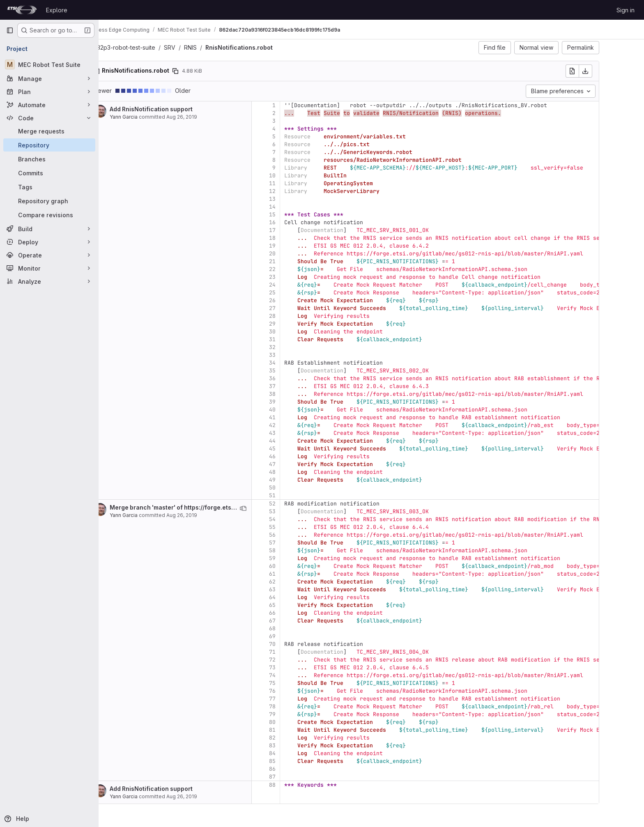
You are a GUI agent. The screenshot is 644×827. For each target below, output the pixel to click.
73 (301, 667)
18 (301, 238)
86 (301, 769)
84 (301, 753)
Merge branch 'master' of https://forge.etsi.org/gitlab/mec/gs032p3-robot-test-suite (261, 507)
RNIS (219, 47)
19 (301, 246)
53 (301, 511)
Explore (57, 10)
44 (301, 441)
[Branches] (49, 159)
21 (301, 261)
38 (301, 394)
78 (301, 706)
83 (301, 745)
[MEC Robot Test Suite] (49, 64)
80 (301, 722)
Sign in (626, 10)
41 (301, 417)
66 (301, 613)
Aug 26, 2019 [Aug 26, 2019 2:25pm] (210, 515)
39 (301, 402)
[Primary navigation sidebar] (10, 30)
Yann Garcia (152, 117)
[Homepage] (22, 10)
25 (301, 293)
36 (301, 378)
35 (301, 371)
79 (301, 714)
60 (301, 566)
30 (301, 332)
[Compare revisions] (49, 215)
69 (301, 636)
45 (301, 449)
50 (301, 488)
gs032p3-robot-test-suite (149, 47)
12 (301, 191)
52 (301, 504)
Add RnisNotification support (179, 109)
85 (301, 761)
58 (301, 550)
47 (301, 464)
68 (301, 628)
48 (301, 472)
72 (301, 660)
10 (301, 176)
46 (301, 456)
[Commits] (49, 173)
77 (301, 699)
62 (301, 582)
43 (301, 433)
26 (301, 300)
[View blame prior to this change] (271, 508)
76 (301, 691)
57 (301, 543)
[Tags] (49, 187)
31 (301, 339)
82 (301, 738)
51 (301, 495)
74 (301, 675)
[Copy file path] (204, 71)
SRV (198, 47)
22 (301, 269)
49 (301, 480)
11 (301, 183)
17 (301, 230)
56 (301, 535)
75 (301, 683)
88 (301, 785)
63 (301, 589)
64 (301, 597)
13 (301, 199)
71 (301, 652)
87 (301, 777)
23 (301, 277)
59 (301, 558)
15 (301, 215)
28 (301, 316)
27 (301, 308)
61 (301, 574)
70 (301, 644)
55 (301, 527)
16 (301, 222)
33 (301, 355)
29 (301, 324)
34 (301, 363)
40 (301, 410)
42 (301, 425)
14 (301, 207)
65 (301, 605)
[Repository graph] (49, 201)
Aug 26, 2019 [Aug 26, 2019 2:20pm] (210, 117)
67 (301, 621)
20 (301, 254)
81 (301, 730)
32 (301, 347)
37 (301, 386)
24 (301, 285)
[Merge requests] (49, 131)
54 (301, 519)
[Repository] (49, 145)
